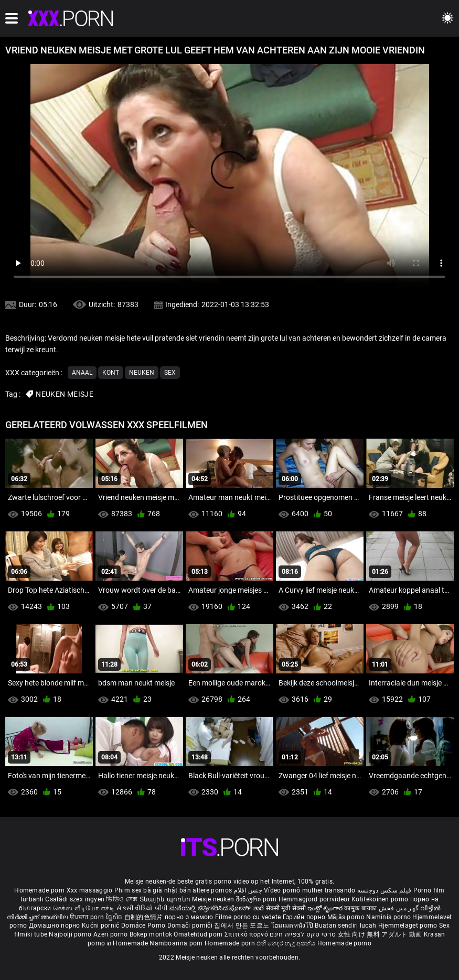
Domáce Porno (144, 925)
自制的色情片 (145, 917)
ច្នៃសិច (115, 917)
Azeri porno (111, 934)
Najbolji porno (70, 934)
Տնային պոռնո (166, 899)
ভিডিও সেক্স (122, 899)
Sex (170, 373)
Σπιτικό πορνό (247, 934)
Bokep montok (151, 934)
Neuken (142, 373)
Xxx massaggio (90, 890)
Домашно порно (55, 925)
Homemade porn (40, 890)
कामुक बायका (361, 908)
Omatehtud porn (199, 934)
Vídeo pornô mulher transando (309, 890)
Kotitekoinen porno (381, 899)
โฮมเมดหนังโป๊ (293, 925)
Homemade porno (344, 943)
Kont (111, 373)
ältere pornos (212, 890)
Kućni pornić (102, 925)
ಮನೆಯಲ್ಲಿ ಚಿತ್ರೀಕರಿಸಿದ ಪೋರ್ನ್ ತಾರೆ (218, 908)
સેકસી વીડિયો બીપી (142, 908)
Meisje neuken (213, 899)
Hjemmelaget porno (409, 925)
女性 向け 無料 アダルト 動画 (380, 934)
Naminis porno (389, 917)
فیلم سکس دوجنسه (385, 890)
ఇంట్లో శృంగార (326, 908)
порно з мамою (189, 917)
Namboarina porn (177, 943)
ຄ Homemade (128, 943)
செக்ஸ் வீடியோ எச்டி (84, 908)
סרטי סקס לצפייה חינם (303, 934)
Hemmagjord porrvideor (315, 899)
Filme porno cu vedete (248, 917)
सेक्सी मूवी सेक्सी (286, 908)
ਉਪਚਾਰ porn (88, 917)
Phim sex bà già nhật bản (153, 890)
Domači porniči (191, 925)
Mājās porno (347, 917)
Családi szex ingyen (75, 899)
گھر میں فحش (400, 908)
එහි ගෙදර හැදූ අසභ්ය (287, 943)
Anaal (82, 373)
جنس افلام (248, 890)
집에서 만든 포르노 (242, 925)
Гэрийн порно (305, 917)
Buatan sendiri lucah (346, 925)
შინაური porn (257, 899)
